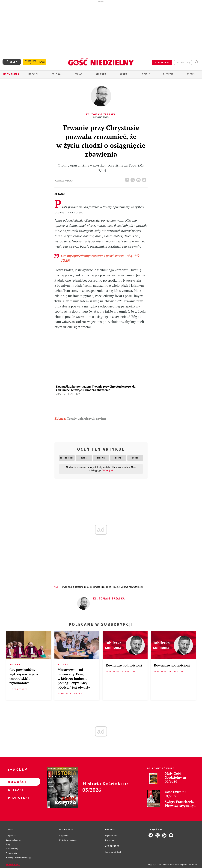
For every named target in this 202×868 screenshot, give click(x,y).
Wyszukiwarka (197, 62)
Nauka (123, 74)
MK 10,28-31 (115, 587)
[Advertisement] (101, 25)
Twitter (133, 179)
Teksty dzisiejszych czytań (86, 419)
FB (128, 179)
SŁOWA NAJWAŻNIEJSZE (133, 587)
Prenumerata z (30, 62)
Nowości (15, 782)
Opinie (146, 74)
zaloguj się (183, 62)
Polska (56, 74)
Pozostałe (15, 798)
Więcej (191, 74)
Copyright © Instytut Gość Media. (162, 865)
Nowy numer (11, 74)
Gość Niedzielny (67, 394)
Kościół (34, 74)
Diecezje (168, 74)
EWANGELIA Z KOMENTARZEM (75, 587)
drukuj (139, 179)
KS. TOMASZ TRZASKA (99, 587)
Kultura (101, 74)
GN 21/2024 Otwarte (101, 117)
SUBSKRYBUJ (162, 62)
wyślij (145, 179)
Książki (15, 790)
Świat (78, 74)
